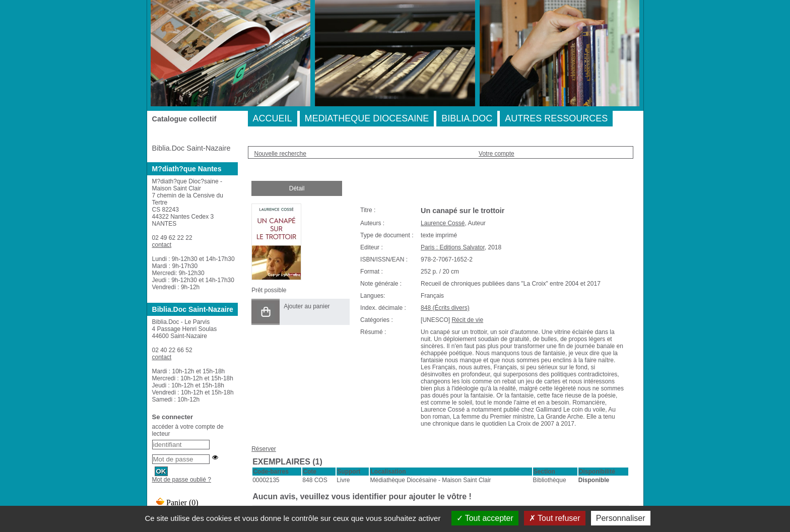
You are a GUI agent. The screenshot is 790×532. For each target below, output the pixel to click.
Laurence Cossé (443, 223)
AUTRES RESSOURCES (556, 118)
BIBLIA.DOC (467, 118)
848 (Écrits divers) (445, 308)
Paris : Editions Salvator (453, 247)
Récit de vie (467, 320)
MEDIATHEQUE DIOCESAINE (367, 118)
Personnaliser (621, 518)
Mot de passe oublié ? (182, 480)
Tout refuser (555, 518)
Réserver (264, 449)
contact (162, 245)
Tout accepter (485, 518)
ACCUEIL (273, 118)
